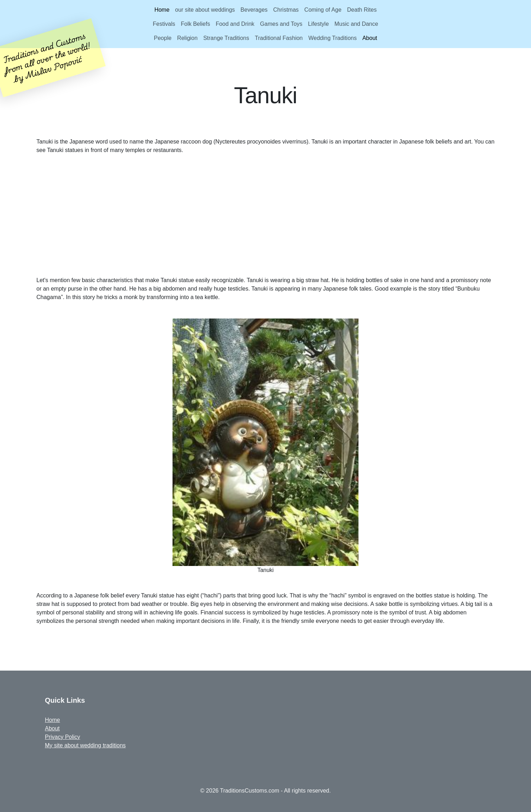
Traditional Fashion (279, 38)
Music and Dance (356, 24)
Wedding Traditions (332, 38)
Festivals (164, 24)
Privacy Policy (63, 737)
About (370, 38)
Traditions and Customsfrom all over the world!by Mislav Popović (47, 57)
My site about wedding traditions (85, 745)
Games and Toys (281, 24)
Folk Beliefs (195, 24)
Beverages (254, 10)
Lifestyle (318, 24)
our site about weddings (205, 10)
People (163, 38)
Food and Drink (235, 24)
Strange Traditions (226, 38)
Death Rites (362, 10)
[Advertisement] (265, 215)
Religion (187, 38)
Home (162, 10)
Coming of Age (323, 10)
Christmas (286, 10)
